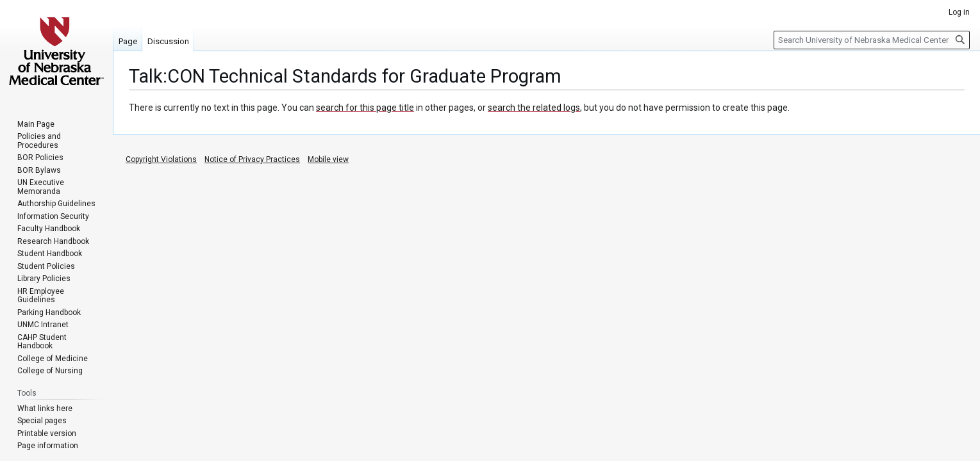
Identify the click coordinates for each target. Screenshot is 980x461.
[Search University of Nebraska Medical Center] (872, 40)
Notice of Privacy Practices (252, 159)
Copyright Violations (161, 159)
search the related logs (534, 108)
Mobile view (328, 159)
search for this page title (365, 108)
